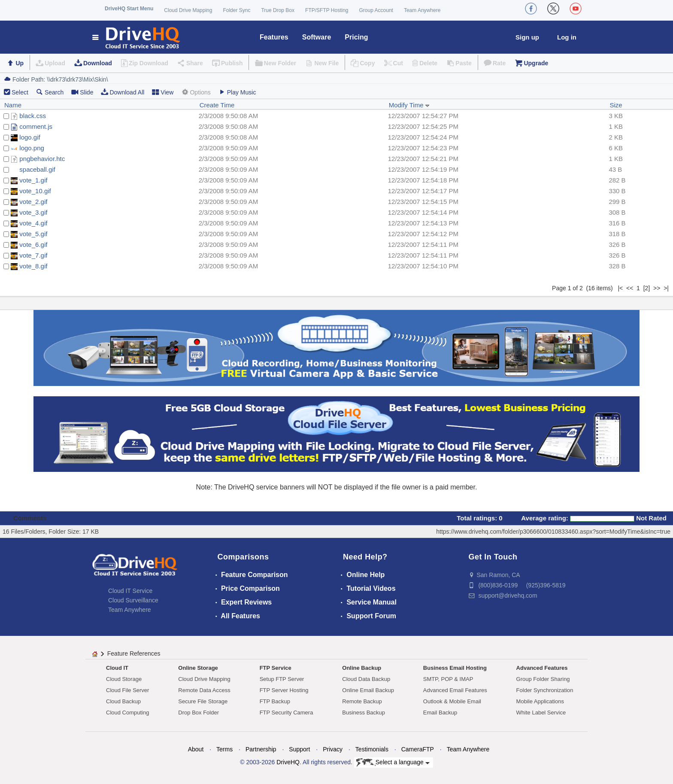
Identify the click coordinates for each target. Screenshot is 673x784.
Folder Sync (236, 10)
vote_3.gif (33, 212)
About (196, 749)
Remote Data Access (204, 690)
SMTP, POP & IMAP (448, 679)
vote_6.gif (33, 245)
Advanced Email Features (455, 690)
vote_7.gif (33, 255)
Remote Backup (362, 701)
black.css (33, 116)
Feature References (134, 653)
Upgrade (536, 63)
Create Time (217, 105)
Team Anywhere (422, 10)
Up (20, 63)
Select (20, 92)
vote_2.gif (33, 202)
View (163, 92)
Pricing (356, 37)
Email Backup (440, 713)
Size (616, 105)
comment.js (36, 126)
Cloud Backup (123, 701)
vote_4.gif (33, 223)
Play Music (237, 92)
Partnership (261, 749)
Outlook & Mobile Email (452, 701)
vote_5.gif (33, 234)
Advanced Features (542, 668)
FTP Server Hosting (284, 690)
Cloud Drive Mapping (188, 10)
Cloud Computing (127, 713)
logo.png (32, 148)
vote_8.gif (33, 266)
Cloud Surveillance (133, 600)
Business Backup (364, 713)
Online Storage (198, 668)
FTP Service (276, 668)
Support (299, 749)
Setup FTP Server (282, 679)
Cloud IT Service (130, 591)
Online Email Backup (368, 690)
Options (196, 92)
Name (13, 105)
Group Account (376, 10)
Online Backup (362, 668)
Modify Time (409, 105)
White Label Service (541, 713)
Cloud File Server (127, 690)
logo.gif (30, 137)
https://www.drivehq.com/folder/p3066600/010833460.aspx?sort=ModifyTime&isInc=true (553, 532)
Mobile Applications (540, 701)
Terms (224, 749)
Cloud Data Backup (366, 679)
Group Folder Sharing (543, 679)
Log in (567, 37)
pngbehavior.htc (42, 159)
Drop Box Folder (199, 713)
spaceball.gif (37, 169)
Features (274, 37)
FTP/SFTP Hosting (327, 10)
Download (98, 63)
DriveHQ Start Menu (129, 9)
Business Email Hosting (455, 668)
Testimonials (372, 749)
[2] (647, 288)
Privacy (333, 749)
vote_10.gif (35, 191)
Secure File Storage (203, 701)
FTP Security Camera (286, 713)
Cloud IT (117, 668)
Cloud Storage (124, 679)
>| (666, 288)
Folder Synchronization (545, 690)
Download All (123, 92)
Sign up (527, 37)
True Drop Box (278, 10)
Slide (82, 92)
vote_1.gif (33, 180)
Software (317, 37)
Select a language (393, 763)
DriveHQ (288, 762)
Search (50, 92)
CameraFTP (418, 749)
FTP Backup (275, 701)
